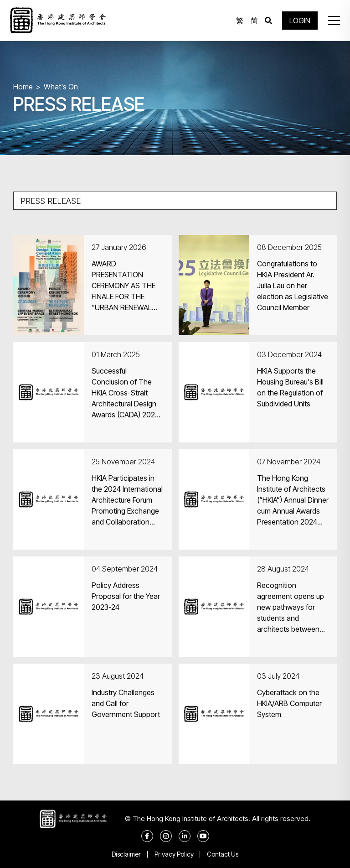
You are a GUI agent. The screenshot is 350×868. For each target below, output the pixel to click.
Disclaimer (126, 854)
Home (23, 87)
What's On (61, 87)
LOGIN (300, 21)
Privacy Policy (174, 854)
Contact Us (223, 854)
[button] (334, 21)
